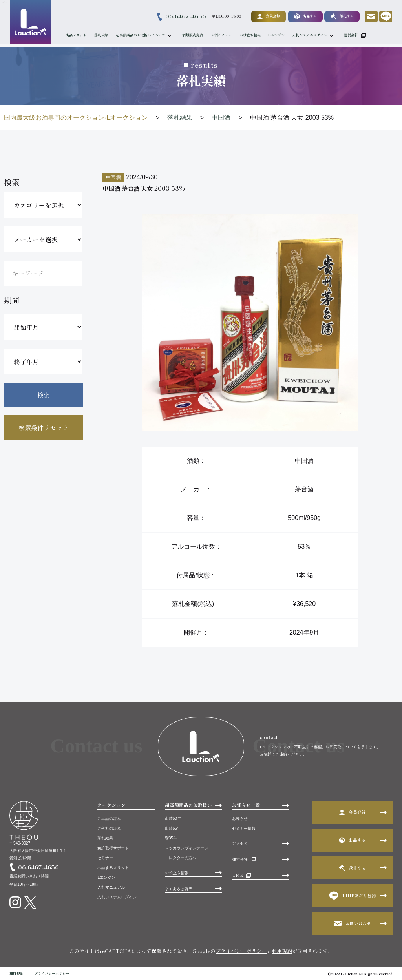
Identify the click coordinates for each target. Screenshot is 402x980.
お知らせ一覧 (246, 805)
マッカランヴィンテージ (186, 848)
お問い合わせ (353, 923)
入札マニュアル (111, 887)
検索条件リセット (44, 427)
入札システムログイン (310, 35)
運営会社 (351, 35)
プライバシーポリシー (241, 951)
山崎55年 (173, 828)
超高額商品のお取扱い (188, 805)
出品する (305, 16)
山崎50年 (173, 818)
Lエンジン (277, 35)
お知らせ (240, 818)
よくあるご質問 (179, 889)
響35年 (171, 838)
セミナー (105, 858)
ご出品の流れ (109, 818)
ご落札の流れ (109, 828)
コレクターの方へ (181, 858)
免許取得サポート (113, 848)
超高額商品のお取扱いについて (141, 35)
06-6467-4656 (185, 16)
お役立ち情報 (250, 35)
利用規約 (282, 951)
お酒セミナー (222, 35)
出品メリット (77, 35)
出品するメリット (113, 868)
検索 (44, 395)
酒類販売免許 (193, 35)
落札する (342, 16)
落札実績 (102, 35)
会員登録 (268, 16)
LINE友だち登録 (353, 896)
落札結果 (105, 838)
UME (238, 875)
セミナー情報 (244, 828)
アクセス (240, 843)
